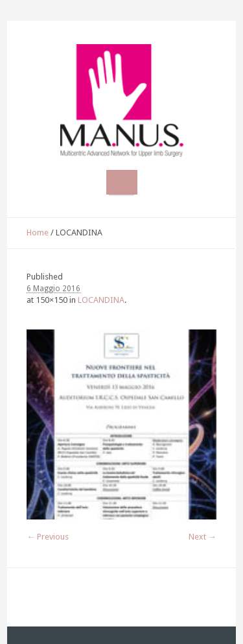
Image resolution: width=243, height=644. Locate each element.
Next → (202, 537)
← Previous (48, 537)
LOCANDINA (101, 300)
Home (38, 233)
